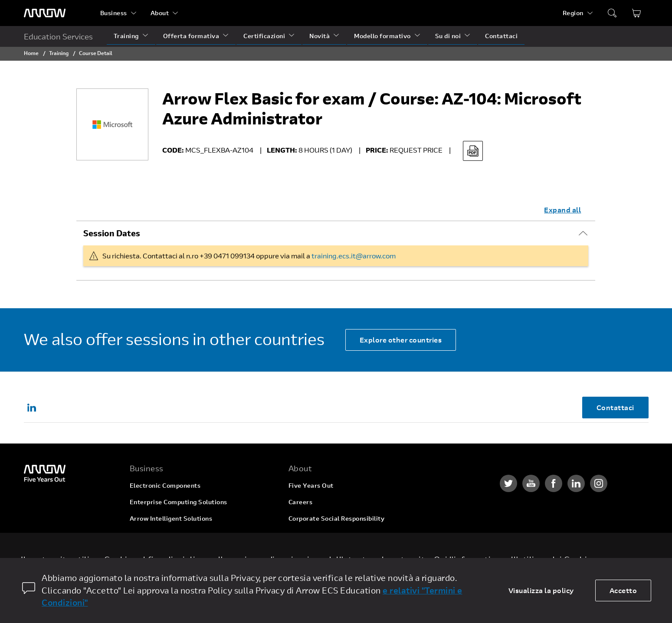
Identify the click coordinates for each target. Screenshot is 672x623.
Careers (301, 502)
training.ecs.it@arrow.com (354, 256)
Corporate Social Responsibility (337, 518)
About (160, 13)
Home (31, 53)
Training (126, 36)
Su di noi (448, 36)
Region (573, 13)
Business (114, 13)
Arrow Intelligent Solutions (171, 518)
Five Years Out (311, 485)
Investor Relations (316, 535)
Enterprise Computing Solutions (179, 502)
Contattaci (501, 36)
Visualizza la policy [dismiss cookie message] (541, 590)
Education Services (58, 36)
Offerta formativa (191, 36)
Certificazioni (264, 36)
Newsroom (305, 551)
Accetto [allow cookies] (623, 590)
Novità (320, 36)
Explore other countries (401, 340)
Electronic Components (165, 485)
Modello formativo (382, 36)
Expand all (562, 210)
